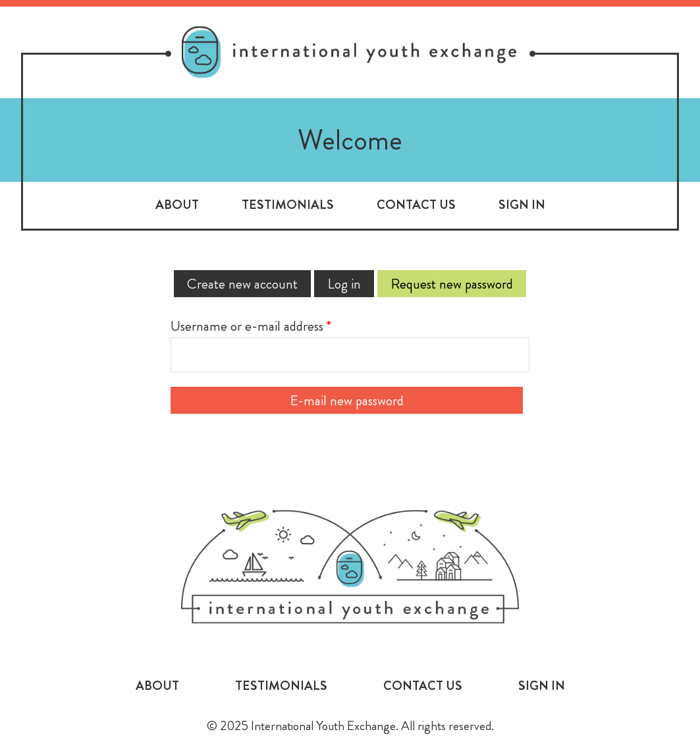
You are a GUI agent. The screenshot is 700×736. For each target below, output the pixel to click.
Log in (344, 284)
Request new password (458, 284)
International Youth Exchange (350, 567)
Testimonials (288, 205)
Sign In (522, 205)
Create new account (242, 284)
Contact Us (416, 205)
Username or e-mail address (251, 326)
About (177, 205)
